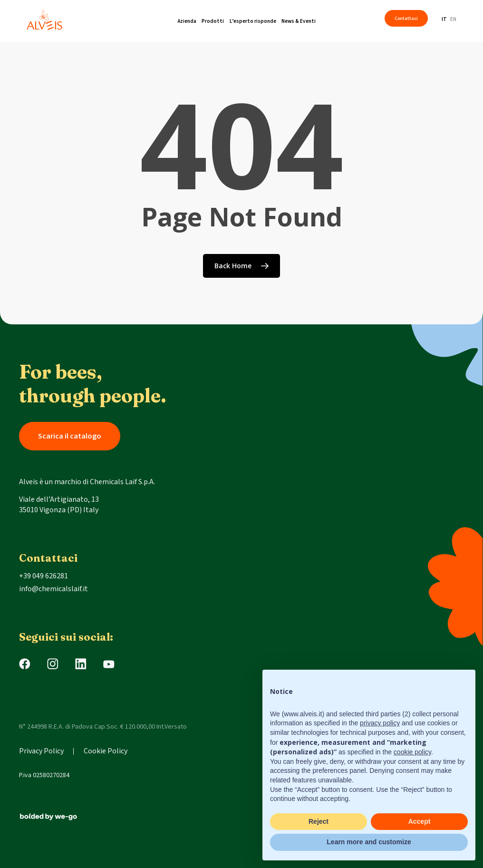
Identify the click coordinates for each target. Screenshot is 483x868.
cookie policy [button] (412, 752)
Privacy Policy (41, 751)
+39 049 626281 (43, 576)
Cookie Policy (106, 751)
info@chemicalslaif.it (53, 589)
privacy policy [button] (380, 723)
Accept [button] (420, 821)
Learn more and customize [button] (369, 842)
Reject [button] (319, 821)
